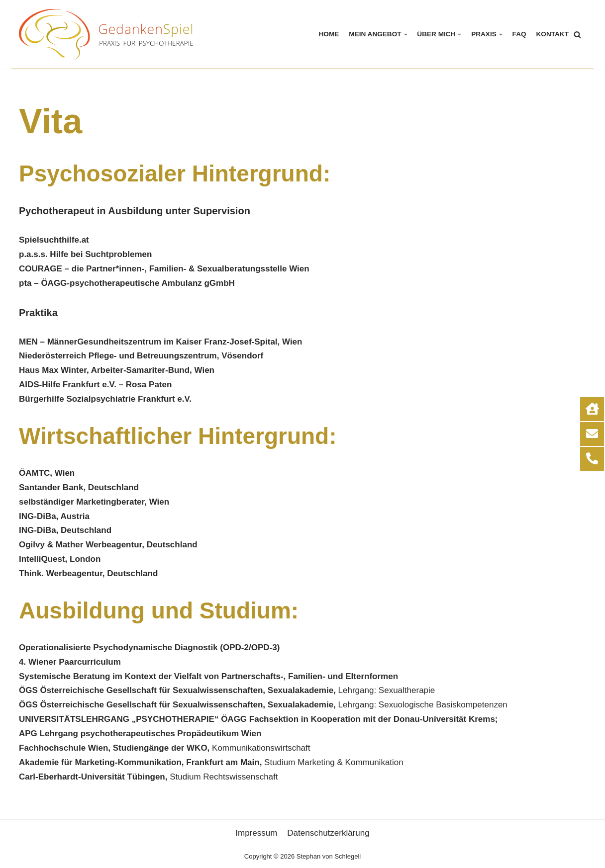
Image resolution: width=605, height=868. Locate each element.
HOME (329, 34)
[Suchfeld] (577, 35)
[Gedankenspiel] (108, 34)
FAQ (519, 34)
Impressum (256, 833)
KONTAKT (553, 34)
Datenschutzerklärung (328, 833)
